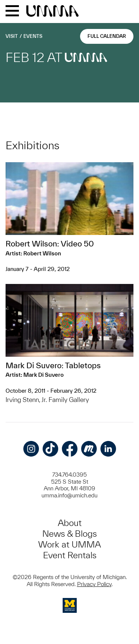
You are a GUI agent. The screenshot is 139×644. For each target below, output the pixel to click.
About (70, 523)
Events (33, 36)
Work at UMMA (69, 544)
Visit (12, 36)
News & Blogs (69, 534)
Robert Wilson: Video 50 (50, 243)
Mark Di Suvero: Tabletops (53, 365)
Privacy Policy (94, 584)
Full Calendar (107, 36)
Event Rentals (70, 555)
